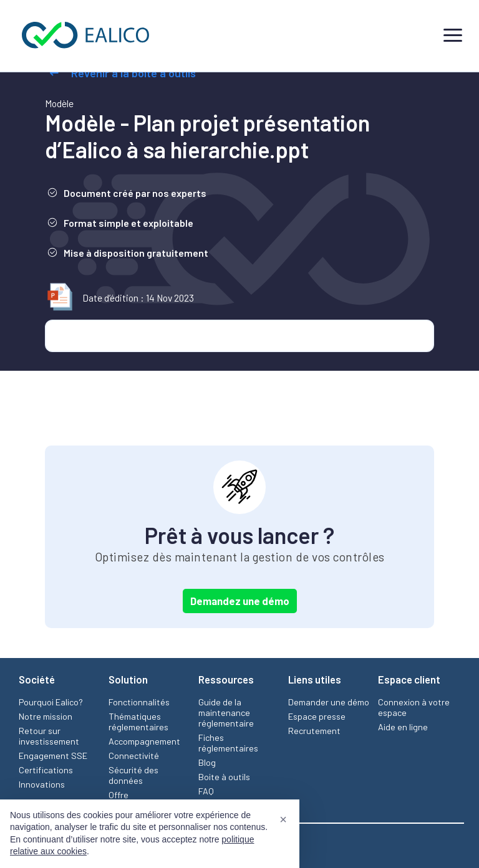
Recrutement (314, 731)
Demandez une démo (240, 601)
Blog (207, 762)
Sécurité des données (133, 775)
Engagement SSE (53, 756)
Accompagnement (144, 741)
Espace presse (317, 716)
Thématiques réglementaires (138, 722)
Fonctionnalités (139, 702)
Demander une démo (329, 702)
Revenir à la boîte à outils (120, 73)
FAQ (206, 791)
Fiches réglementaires (228, 743)
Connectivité (134, 756)
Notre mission (46, 716)
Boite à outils (224, 777)
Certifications (46, 770)
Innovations (42, 784)
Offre (119, 795)
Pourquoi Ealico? (51, 702)
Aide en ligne (403, 727)
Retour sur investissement (49, 736)
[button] (283, 819)
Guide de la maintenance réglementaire (226, 713)
